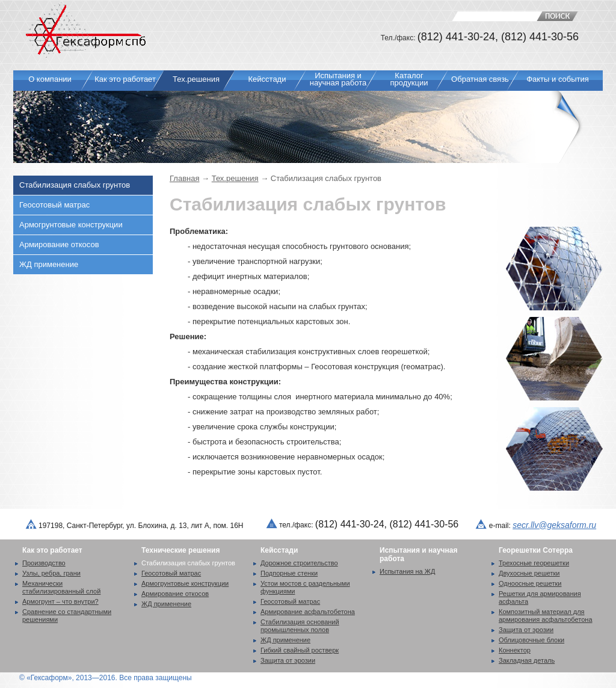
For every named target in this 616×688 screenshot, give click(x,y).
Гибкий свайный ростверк (300, 650)
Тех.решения (235, 178)
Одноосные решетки (530, 583)
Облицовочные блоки (531, 640)
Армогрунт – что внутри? (60, 601)
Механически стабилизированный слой (61, 587)
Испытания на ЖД (407, 571)
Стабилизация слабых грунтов (75, 185)
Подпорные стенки (289, 573)
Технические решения (180, 550)
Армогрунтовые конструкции (71, 225)
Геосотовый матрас (54, 205)
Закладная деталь (527, 660)
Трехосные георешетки (534, 563)
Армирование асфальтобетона (308, 612)
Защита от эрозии (288, 660)
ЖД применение (49, 264)
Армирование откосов (59, 244)
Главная (184, 178)
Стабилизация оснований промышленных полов (300, 626)
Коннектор (515, 650)
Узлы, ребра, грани (51, 573)
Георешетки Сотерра (536, 550)
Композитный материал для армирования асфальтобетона (546, 616)
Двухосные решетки (529, 573)
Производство (44, 563)
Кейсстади (279, 550)
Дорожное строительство (299, 563)
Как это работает (52, 550)
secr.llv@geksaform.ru (554, 525)
